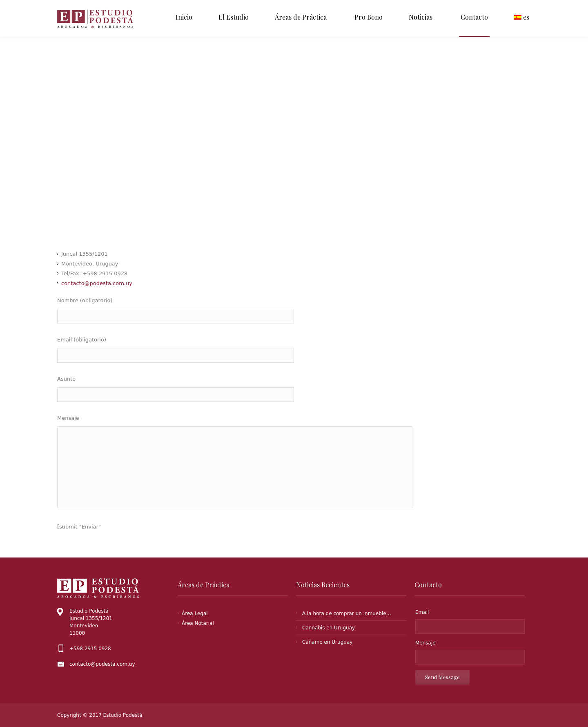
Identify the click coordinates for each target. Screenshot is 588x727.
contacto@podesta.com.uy (97, 283)
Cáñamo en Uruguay (327, 642)
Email (422, 612)
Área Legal (195, 613)
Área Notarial (198, 623)
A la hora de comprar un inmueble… (347, 613)
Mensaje (427, 643)
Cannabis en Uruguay (329, 628)
